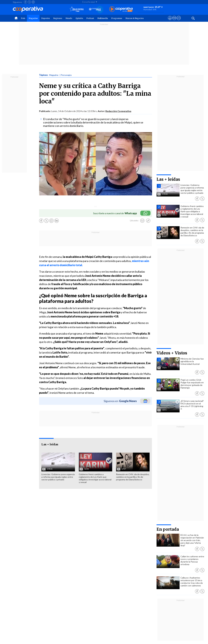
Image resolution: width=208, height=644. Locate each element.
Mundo (69, 18)
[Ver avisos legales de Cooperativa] (170, 21)
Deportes (46, 18)
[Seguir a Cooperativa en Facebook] (25, 2)
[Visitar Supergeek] (179, 21)
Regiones (58, 18)
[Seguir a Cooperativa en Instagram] (33, 2)
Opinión (79, 18)
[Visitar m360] (174, 21)
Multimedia (103, 18)
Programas (117, 18)
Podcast (90, 18)
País (23, 18)
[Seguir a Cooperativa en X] (29, 2)
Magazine (33, 18)
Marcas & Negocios (135, 18)
